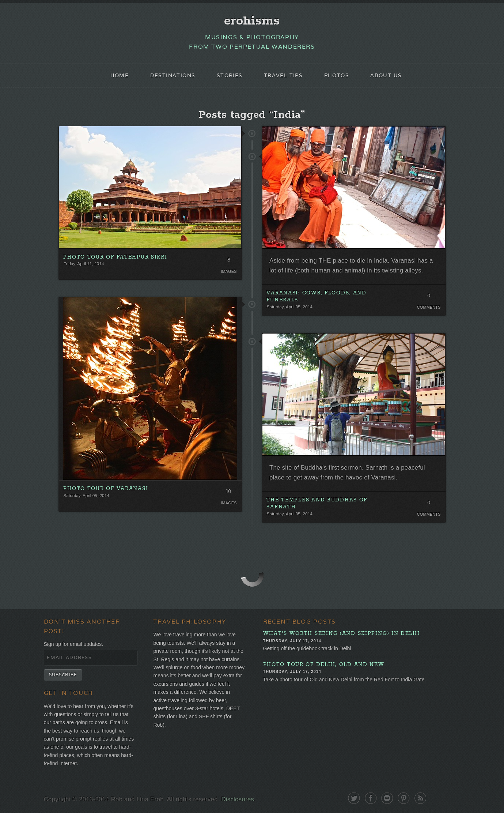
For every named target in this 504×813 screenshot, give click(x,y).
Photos (337, 75)
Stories (230, 75)
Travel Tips (283, 75)
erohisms (252, 21)
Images (229, 271)
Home (120, 75)
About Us (386, 75)
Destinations (173, 75)
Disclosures (237, 799)
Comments (429, 307)
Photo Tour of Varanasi (106, 489)
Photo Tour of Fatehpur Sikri (115, 257)
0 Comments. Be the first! (429, 297)
